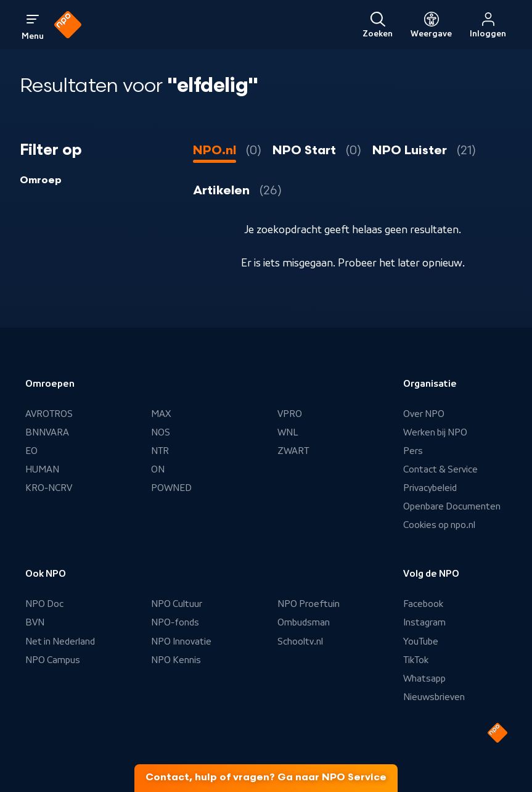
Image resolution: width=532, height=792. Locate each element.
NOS (161, 432)
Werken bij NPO (435, 432)
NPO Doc (44, 604)
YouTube (421, 641)
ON (158, 469)
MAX (161, 414)
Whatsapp (424, 679)
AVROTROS (49, 414)
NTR (160, 451)
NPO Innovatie (181, 641)
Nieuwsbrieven (434, 697)
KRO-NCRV (49, 488)
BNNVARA (47, 432)
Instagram (424, 622)
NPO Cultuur (177, 604)
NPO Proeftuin (309, 604)
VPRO (290, 414)
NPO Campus (53, 660)
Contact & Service (440, 469)
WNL (288, 432)
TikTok (416, 660)
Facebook (423, 604)
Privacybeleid (430, 488)
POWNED (171, 488)
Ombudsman (304, 622)
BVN (35, 622)
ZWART (293, 451)
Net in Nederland (60, 641)
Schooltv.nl (300, 641)
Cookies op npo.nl (439, 525)
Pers (413, 451)
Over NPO (424, 414)
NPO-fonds (175, 622)
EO (31, 451)
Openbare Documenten (452, 506)
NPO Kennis (176, 660)
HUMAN (42, 469)
